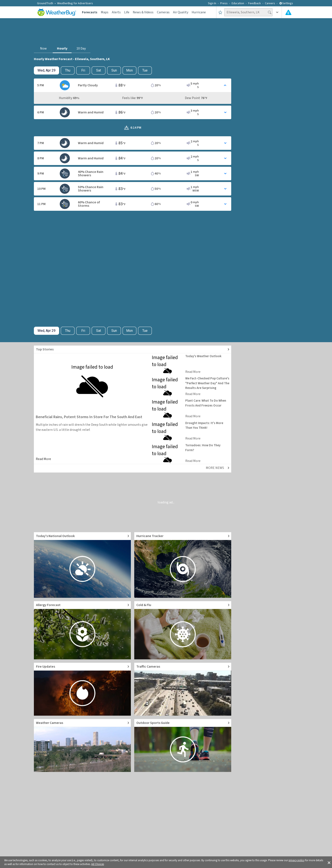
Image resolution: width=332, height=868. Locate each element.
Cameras (163, 12)
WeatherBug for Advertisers (75, 3)
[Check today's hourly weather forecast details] (46, 70)
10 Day (81, 48)
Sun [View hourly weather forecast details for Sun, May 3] (114, 70)
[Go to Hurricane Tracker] (183, 565)
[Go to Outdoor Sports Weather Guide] (183, 745)
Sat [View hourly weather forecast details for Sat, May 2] (99, 70)
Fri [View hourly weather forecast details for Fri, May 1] (83, 70)
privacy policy (297, 860)
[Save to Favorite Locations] (220, 12)
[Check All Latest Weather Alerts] (288, 12)
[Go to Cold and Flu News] (183, 630)
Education (238, 3)
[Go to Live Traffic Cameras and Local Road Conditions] (183, 689)
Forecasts (90, 12)
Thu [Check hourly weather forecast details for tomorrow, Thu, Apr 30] (68, 70)
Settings (286, 3)
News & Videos (143, 12)
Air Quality (181, 12)
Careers (270, 3)
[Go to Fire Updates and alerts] (82, 689)
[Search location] (248, 12)
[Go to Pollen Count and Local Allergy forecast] (82, 630)
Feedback (255, 3)
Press (224, 3)
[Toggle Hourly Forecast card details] (133, 85)
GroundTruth (45, 3)
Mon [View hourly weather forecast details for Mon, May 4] (129, 70)
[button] (329, 862)
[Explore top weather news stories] (133, 349)
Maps (105, 12)
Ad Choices (98, 864)
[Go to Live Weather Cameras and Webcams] (82, 745)
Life (127, 12)
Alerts (116, 12)
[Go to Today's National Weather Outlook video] (82, 565)
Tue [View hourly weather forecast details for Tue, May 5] (145, 70)
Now (43, 48)
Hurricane (199, 12)
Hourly (62, 48)
